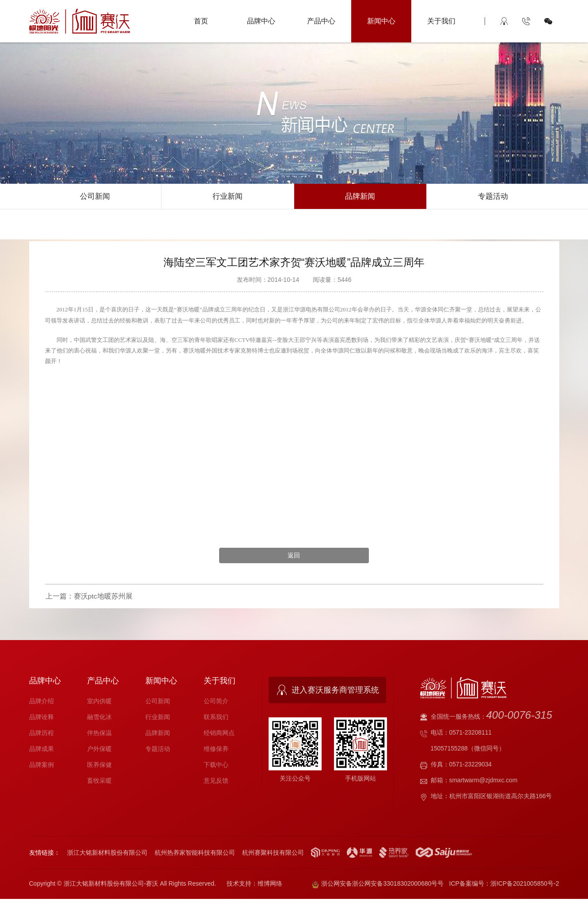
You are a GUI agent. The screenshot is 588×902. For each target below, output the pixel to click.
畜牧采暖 (99, 782)
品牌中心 (261, 21)
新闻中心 (381, 21)
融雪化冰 (99, 719)
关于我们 (441, 21)
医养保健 (99, 766)
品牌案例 (42, 766)
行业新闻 (228, 197)
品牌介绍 (42, 703)
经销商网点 (219, 735)
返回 (294, 557)
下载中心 (216, 766)
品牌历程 (42, 735)
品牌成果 (42, 750)
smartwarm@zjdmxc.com (484, 782)
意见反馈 (216, 782)
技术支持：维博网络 (254, 886)
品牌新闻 (360, 197)
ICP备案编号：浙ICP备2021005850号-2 (504, 886)
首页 (201, 21)
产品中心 (321, 21)
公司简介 (216, 703)
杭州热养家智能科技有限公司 (195, 854)
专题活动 (493, 197)
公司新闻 (95, 197)
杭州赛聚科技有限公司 (273, 854)
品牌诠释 (42, 719)
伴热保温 (99, 735)
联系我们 (216, 719)
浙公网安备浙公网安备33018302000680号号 (378, 886)
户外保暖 (99, 750)
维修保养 (216, 750)
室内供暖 (99, 703)
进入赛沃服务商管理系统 (335, 692)
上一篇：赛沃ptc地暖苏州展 (89, 599)
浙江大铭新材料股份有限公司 (107, 854)
